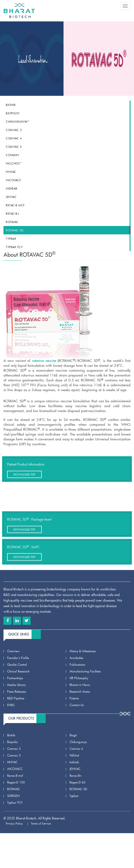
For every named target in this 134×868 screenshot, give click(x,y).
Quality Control (17, 665)
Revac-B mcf (15, 205)
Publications (77, 665)
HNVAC (11, 172)
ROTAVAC (12, 222)
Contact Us (77, 705)
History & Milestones (83, 651)
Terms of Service (43, 823)
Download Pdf (24, 481)
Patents (74, 698)
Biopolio (13, 113)
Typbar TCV (14, 247)
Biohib (11, 105)
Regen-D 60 (77, 782)
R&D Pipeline (16, 698)
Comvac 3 (14, 130)
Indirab (12, 188)
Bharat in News (80, 685)
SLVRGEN (13, 796)
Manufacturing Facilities (85, 671)
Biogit (73, 735)
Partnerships (15, 678)
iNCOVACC (14, 180)
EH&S (11, 705)
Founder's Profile (18, 658)
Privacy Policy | (17, 823)
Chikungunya (17, 121)
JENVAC (11, 197)
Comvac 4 (14, 138)
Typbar (11, 239)
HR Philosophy (79, 678)
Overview (13, 651)
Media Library (16, 685)
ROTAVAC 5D (14, 230)
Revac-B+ (12, 213)
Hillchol (14, 163)
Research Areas (80, 691)
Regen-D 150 (16, 782)
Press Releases (17, 691)
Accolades (76, 658)
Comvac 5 (14, 147)
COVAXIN (12, 155)
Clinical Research (18, 671)
